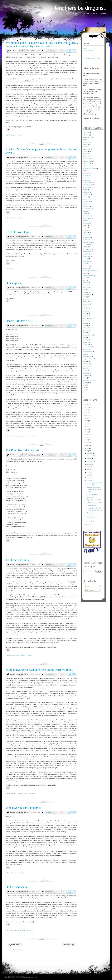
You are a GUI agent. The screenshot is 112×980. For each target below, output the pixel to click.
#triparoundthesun (88, 359)
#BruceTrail (87, 163)
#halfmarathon (87, 252)
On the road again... (17, 887)
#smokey (30, 930)
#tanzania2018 (87, 347)
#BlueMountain (88, 161)
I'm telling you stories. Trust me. (92, 58)
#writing (32, 794)
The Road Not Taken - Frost (22, 450)
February (89, 480)
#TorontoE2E (87, 356)
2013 (87, 440)
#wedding (86, 376)
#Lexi (85, 273)
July (88, 467)
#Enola (85, 214)
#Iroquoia (86, 266)
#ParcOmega (87, 299)
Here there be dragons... (80, 8)
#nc (84, 290)
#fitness (23, 436)
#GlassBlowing (88, 242)
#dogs (85, 199)
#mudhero (86, 287)
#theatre (86, 349)
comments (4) (48, 237)
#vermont (86, 366)
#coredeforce (87, 180)
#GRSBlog (86, 249)
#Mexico (86, 283)
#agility (86, 144)
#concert (86, 178)
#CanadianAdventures (90, 168)
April (88, 475)
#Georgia (86, 240)
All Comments (90, 590)
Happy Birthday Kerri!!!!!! (22, 321)
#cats (85, 171)
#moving (86, 285)
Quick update (14, 283)
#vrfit (85, 371)
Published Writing (88, 51)
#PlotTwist (86, 304)
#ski (85, 337)
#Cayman (86, 173)
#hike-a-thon (87, 256)
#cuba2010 (86, 192)
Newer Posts (15, 944)
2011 (87, 445)
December (90, 453)
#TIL (85, 354)
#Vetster (86, 368)
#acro (85, 140)
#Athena (86, 152)
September (90, 461)
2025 (87, 407)
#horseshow (87, 261)
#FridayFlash (87, 237)
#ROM (85, 321)
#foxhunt (86, 235)
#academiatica (87, 137)
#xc (84, 387)
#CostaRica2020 (88, 185)
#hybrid (86, 264)
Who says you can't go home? (23, 808)
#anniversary (87, 149)
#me (85, 280)
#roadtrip (86, 316)
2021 (87, 418)
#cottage (86, 190)
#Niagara (86, 292)
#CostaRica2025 (88, 187)
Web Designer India (10, 977)
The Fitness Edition (17, 560)
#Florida (86, 233)
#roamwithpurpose (89, 318)
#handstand (87, 254)
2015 (87, 435)
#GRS (29, 436)
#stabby (86, 342)
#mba (85, 278)
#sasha (85, 325)
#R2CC (86, 311)
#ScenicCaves (87, 328)
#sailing (86, 323)
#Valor (85, 361)
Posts (87, 586)
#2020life (86, 133)
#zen (85, 390)
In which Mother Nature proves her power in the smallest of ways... (41, 151)
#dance (85, 197)
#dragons (86, 204)
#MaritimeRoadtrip (89, 275)
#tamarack (86, 345)
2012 (87, 443)
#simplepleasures (88, 335)
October (89, 459)
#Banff (85, 154)
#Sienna (35, 436)
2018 (87, 426)
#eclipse (86, 211)
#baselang (86, 156)
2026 (87, 405)
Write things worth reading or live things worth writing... (39, 670)
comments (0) (48, 51)
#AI (85, 147)
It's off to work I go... (18, 232)
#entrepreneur (87, 216)
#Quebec (86, 309)
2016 (87, 432)
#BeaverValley (87, 159)
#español (86, 221)
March (89, 478)
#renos (85, 314)
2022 (87, 415)
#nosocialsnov (87, 295)
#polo (85, 306)
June (88, 470)
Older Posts (68, 944)
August (89, 464)
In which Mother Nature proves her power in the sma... (94, 490)
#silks (85, 333)
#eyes (85, 225)
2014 (87, 437)
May (88, 472)
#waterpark (87, 373)
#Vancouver (87, 364)
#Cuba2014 (87, 194)
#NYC (85, 297)
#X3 (85, 385)
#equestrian (15, 436)
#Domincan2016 (88, 202)
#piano (85, 302)
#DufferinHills (87, 209)
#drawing (86, 206)
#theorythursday (88, 352)
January (89, 521)
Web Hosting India (33, 977)
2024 (87, 410)
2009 (87, 451)
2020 (87, 421)
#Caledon (86, 166)
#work (20, 135)
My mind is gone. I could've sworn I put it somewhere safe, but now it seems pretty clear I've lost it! (41, 44)
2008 (87, 524)
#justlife (14, 135)
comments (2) (48, 157)
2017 (87, 429)
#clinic (85, 175)
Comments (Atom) (18, 950)
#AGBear (86, 142)
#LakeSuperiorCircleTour (90, 271)
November (90, 456)
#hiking (86, 259)
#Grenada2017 (87, 244)
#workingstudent (88, 380)
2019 (87, 424)
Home (85, 48)
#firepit (85, 228)
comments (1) (48, 812)
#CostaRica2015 (88, 183)
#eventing (86, 223)
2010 (87, 448)
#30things (86, 135)
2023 (87, 413)
